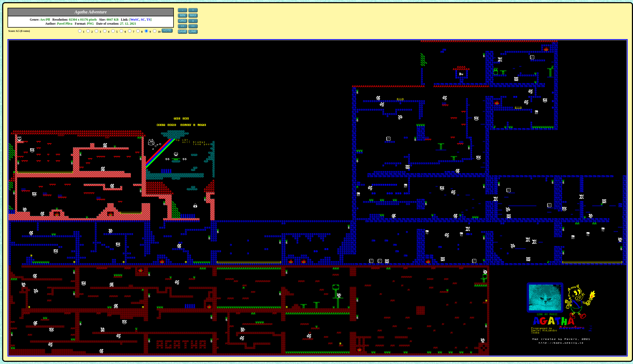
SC (143, 20)
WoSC (135, 20)
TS (148, 20)
